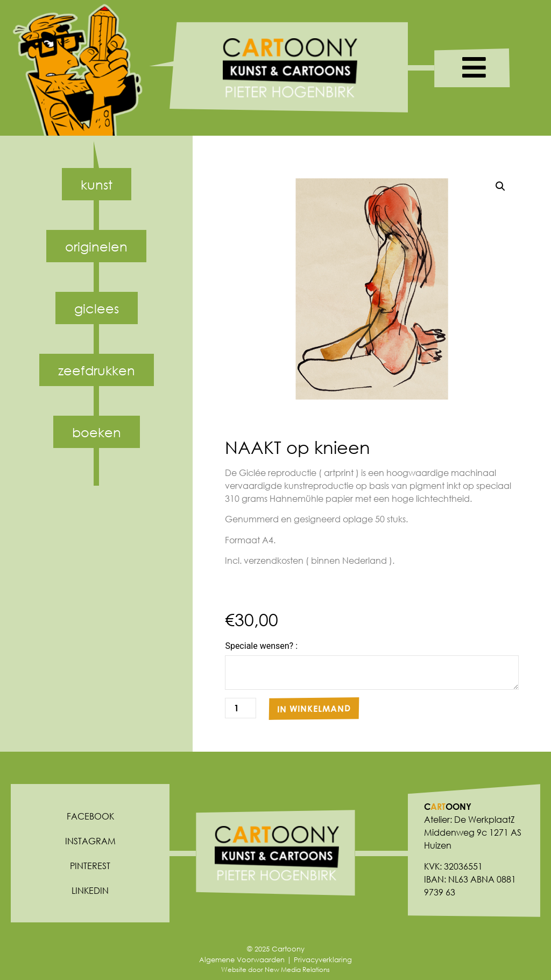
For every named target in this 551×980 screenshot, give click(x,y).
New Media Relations (297, 969)
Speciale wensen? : (261, 646)
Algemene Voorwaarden (242, 960)
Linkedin (90, 890)
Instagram (90, 841)
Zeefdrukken (97, 370)
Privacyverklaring (323, 960)
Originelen (96, 246)
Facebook (90, 816)
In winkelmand (314, 708)
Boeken (97, 432)
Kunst (97, 184)
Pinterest (90, 866)
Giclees (97, 308)
